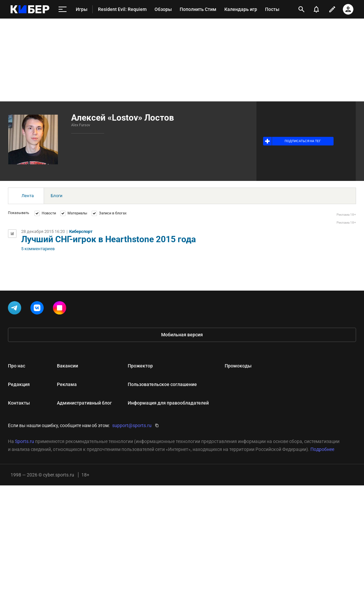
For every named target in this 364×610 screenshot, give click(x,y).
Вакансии (68, 366)
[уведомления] (316, 9)
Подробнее (322, 449)
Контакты (19, 403)
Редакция (19, 384)
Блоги (57, 196)
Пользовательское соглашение (162, 384)
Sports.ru (24, 441)
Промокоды (238, 366)
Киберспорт (81, 231)
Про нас (17, 366)
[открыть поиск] (301, 9)
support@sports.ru (132, 425)
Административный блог (84, 403)
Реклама (67, 384)
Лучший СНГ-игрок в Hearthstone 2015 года (109, 239)
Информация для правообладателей (168, 403)
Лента (28, 196)
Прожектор (140, 366)
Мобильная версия (182, 335)
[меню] (63, 9)
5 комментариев (38, 249)
